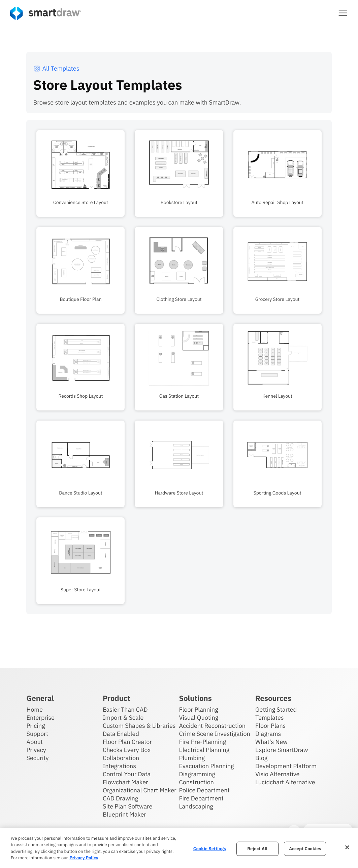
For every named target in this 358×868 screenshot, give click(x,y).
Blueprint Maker (124, 814)
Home (34, 709)
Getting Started (276, 709)
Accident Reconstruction (212, 726)
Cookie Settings (210, 849)
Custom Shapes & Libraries (139, 726)
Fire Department (201, 798)
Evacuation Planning (206, 766)
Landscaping (196, 806)
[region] (179, 848)
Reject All (257, 849)
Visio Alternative (277, 774)
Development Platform (286, 766)
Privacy (36, 750)
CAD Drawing (120, 798)
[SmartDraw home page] (46, 13)
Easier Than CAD (125, 709)
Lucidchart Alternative (285, 782)
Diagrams (268, 734)
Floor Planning (198, 709)
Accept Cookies (305, 849)
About (35, 742)
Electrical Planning (204, 750)
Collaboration (121, 758)
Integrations (119, 766)
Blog (261, 758)
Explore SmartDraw (282, 750)
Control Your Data (127, 774)
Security (37, 758)
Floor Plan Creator (127, 742)
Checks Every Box (127, 750)
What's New (271, 742)
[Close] (347, 847)
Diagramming (197, 774)
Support (37, 734)
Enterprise (40, 718)
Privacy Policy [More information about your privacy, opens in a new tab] (84, 858)
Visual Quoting (199, 718)
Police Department (204, 790)
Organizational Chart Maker (140, 790)
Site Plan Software (127, 806)
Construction (196, 782)
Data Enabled (121, 734)
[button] (343, 13)
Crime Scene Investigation (214, 734)
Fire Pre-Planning (202, 742)
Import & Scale (123, 718)
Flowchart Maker (125, 782)
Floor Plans (270, 726)
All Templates (56, 68)
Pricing (36, 726)
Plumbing (192, 758)
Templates (270, 718)
